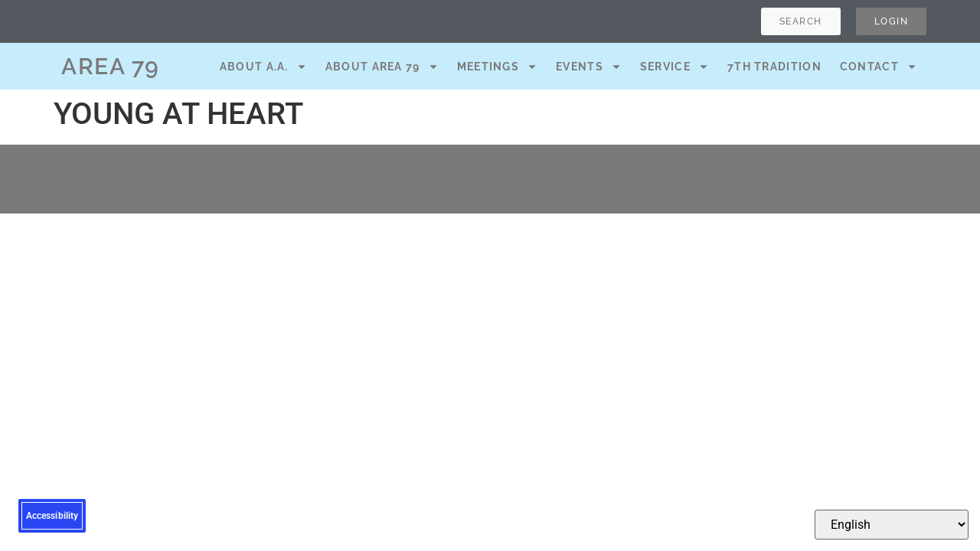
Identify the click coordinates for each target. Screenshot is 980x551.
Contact (879, 67)
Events (589, 67)
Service (675, 67)
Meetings (497, 67)
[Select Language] (892, 525)
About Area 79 (382, 67)
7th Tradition (774, 67)
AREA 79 (111, 66)
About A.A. (263, 67)
